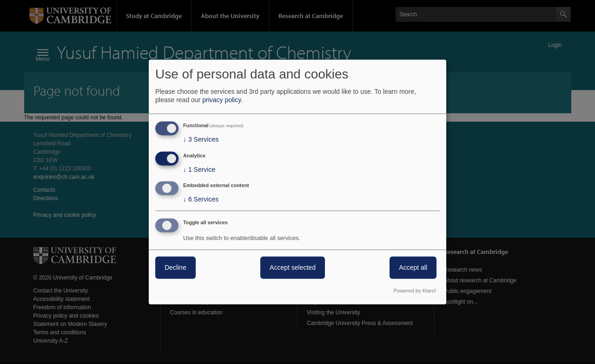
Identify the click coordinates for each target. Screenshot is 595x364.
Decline (175, 268)
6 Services (201, 200)
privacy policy (222, 100)
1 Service (199, 169)
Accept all (413, 268)
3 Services (201, 139)
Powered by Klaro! (415, 291)
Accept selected (293, 268)
